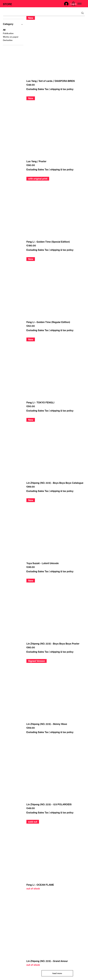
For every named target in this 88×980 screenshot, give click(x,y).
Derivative (8, 40)
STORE (7, 4)
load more (57, 973)
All (4, 30)
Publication (8, 33)
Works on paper (11, 37)
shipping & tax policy (62, 89)
